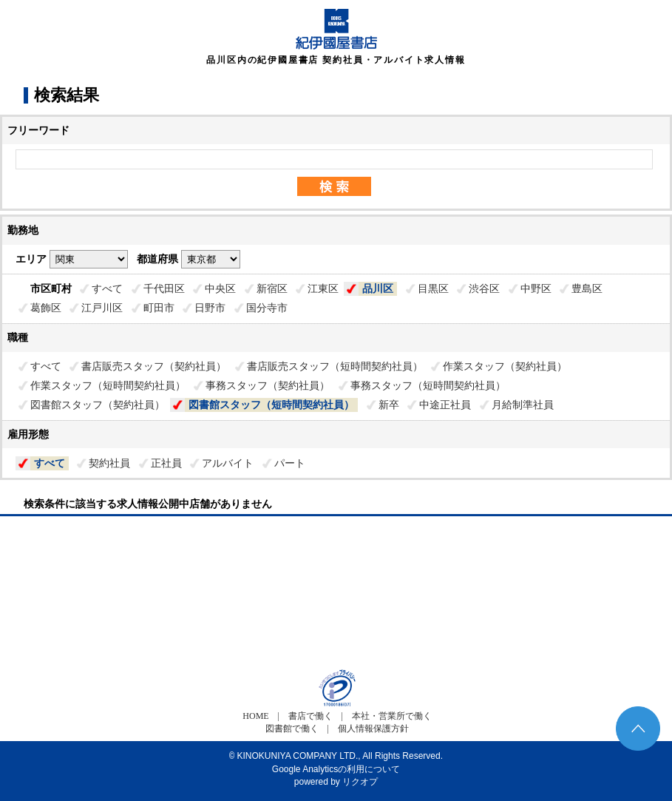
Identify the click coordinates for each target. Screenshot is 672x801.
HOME (255, 716)
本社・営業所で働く (392, 716)
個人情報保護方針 (373, 729)
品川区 (378, 288)
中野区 (536, 288)
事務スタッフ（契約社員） (268, 385)
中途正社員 (445, 405)
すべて (107, 288)
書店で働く (310, 716)
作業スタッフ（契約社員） (505, 366)
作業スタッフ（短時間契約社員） (108, 385)
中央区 (220, 288)
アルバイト (228, 463)
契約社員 (109, 463)
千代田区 (164, 288)
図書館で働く (292, 729)
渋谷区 (484, 288)
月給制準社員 (523, 405)
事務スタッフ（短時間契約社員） (428, 385)
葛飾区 (46, 308)
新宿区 (272, 288)
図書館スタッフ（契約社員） (98, 405)
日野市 (210, 308)
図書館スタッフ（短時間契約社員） (271, 405)
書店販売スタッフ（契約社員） (154, 366)
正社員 (166, 463)
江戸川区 (102, 308)
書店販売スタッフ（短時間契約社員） (335, 366)
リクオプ (360, 782)
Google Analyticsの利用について (336, 769)
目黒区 (433, 288)
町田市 (159, 308)
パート (290, 463)
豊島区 (587, 288)
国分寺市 (267, 308)
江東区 (323, 288)
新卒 (389, 405)
